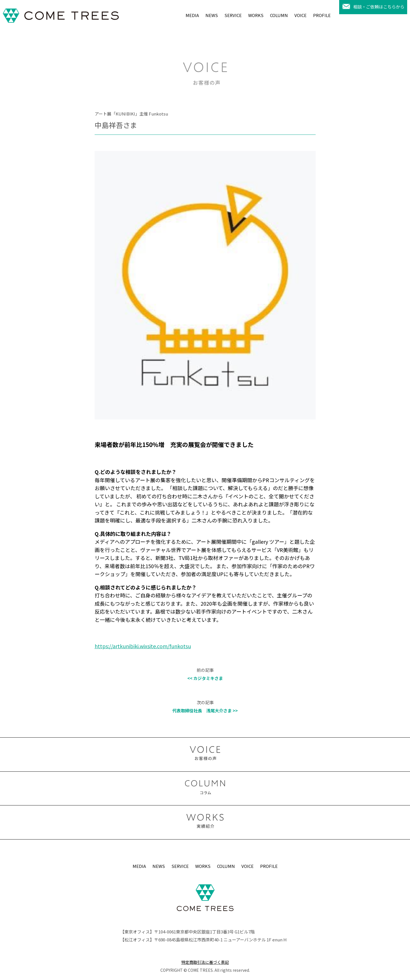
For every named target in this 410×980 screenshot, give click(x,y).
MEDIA (192, 15)
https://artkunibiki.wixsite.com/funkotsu (143, 646)
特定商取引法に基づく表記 (205, 962)
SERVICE (233, 15)
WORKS (256, 15)
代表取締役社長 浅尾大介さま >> (205, 711)
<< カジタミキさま (205, 678)
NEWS (212, 15)
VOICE (300, 15)
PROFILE (322, 15)
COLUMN (279, 15)
